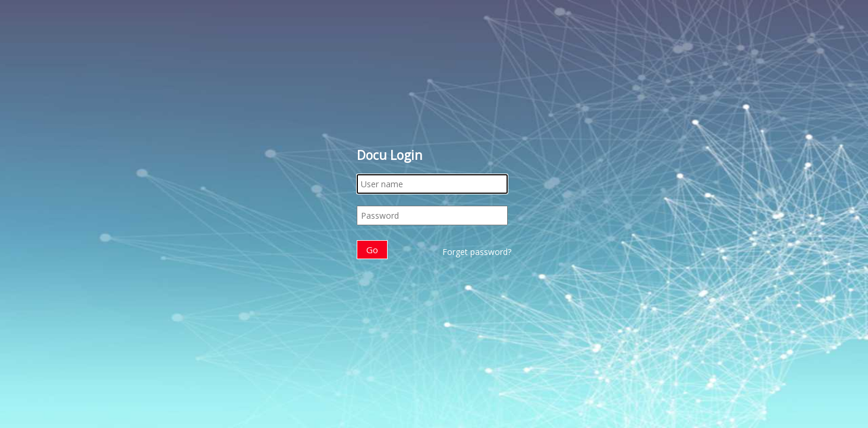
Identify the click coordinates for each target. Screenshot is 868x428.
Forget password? (477, 252)
